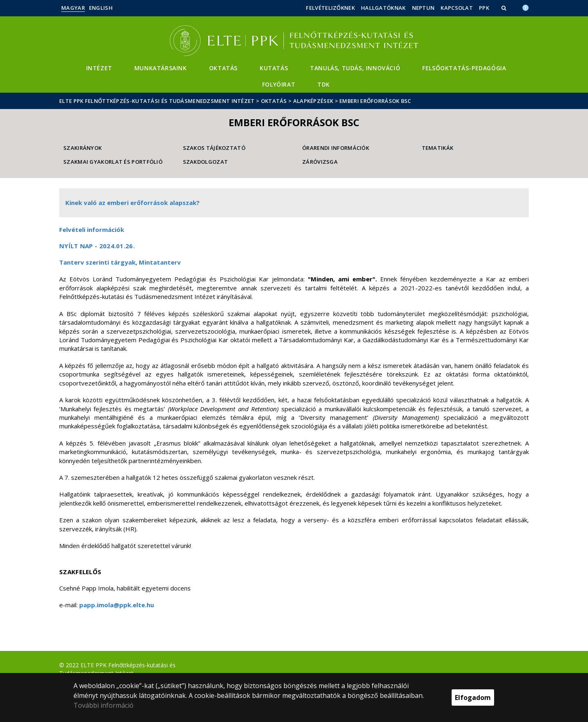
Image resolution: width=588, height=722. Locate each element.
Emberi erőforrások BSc (375, 101)
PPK (484, 8)
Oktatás (223, 68)
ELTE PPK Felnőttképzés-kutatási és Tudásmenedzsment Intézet (157, 101)
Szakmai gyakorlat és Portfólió (113, 162)
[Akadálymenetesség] (526, 7)
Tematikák (438, 148)
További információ (104, 705)
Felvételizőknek (330, 8)
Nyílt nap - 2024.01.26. (97, 246)
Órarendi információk (336, 148)
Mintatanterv (160, 262)
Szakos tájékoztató (214, 148)
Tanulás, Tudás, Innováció (355, 68)
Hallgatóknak (383, 8)
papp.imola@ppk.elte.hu (117, 605)
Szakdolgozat (206, 162)
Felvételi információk (92, 230)
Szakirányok (82, 148)
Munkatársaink (161, 68)
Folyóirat (279, 84)
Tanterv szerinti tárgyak (97, 262)
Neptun (423, 8)
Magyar (73, 8)
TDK (324, 84)
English (101, 8)
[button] (505, 8)
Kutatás (274, 68)
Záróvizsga (320, 162)
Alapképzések (313, 101)
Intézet (99, 68)
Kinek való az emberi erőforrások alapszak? (133, 203)
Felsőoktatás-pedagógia (464, 68)
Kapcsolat (457, 8)
